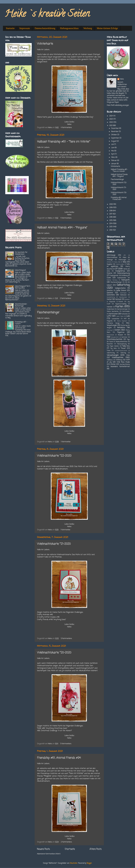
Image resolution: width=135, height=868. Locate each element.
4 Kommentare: (67, 128)
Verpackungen (113, 355)
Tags (128, 340)
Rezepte (120, 335)
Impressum (25, 28)
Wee (128, 355)
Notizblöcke (121, 328)
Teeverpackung (122, 344)
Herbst (109, 299)
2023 (111, 119)
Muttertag (124, 325)
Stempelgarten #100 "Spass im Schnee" (53, 205)
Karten (119, 307)
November (115, 132)
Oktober (114, 135)
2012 (111, 230)
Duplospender (114, 276)
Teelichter (110, 344)
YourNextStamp (125, 364)
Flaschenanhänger (48, 312)
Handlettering (111, 297)
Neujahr (109, 328)
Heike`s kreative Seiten (47, 15)
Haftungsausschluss (69, 28)
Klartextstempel (122, 309)
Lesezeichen (115, 319)
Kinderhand (110, 309)
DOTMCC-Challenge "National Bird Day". (78, 117)
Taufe (111, 342)
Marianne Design (113, 323)
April (113, 154)
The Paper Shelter (113, 346)
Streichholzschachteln (115, 339)
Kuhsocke (124, 314)
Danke (125, 269)
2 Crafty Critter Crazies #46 (48, 617)
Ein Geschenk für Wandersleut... (21, 253)
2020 (111, 204)
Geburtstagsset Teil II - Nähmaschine (23, 287)
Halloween (123, 295)
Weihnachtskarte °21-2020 (54, 544)
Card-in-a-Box (120, 264)
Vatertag (123, 353)
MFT (125, 319)
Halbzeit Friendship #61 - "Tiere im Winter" (64, 142)
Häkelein (127, 299)
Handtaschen (123, 297)
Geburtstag (123, 285)
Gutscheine (111, 295)
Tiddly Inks (126, 346)
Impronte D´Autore (116, 302)
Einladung (124, 276)
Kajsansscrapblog (121, 304)
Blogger (89, 863)
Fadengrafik (126, 280)
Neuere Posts (43, 849)
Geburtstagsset (20, 270)
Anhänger (110, 260)
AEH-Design (111, 255)
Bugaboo (110, 264)
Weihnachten (118, 358)
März (113, 157)
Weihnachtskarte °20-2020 (54, 653)
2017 (111, 214)
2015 (111, 220)
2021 (111, 126)
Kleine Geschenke (113, 311)
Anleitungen (122, 260)
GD (126, 282)
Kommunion (113, 314)
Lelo (128, 316)
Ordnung (109, 330)
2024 (111, 116)
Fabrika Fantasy (112, 280)
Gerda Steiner (121, 291)
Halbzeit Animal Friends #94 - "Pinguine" (62, 228)
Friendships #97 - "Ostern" (21, 323)
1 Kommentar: (66, 442)
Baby (124, 262)
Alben (124, 258)
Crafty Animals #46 (45, 207)
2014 (111, 224)
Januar (114, 164)
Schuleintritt (115, 337)
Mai (113, 151)
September (115, 138)
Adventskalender (112, 258)
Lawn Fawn (120, 316)
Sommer (124, 337)
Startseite (10, 28)
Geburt (109, 285)
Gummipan (123, 293)
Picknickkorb (110, 335)
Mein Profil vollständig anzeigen (118, 105)
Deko (108, 271)
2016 (111, 217)
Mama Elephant (122, 321)
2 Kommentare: (66, 298)
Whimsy (119, 360)
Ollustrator (74, 863)
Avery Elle (117, 262)
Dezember (115, 128)
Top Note (114, 348)
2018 (111, 211)
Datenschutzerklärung (45, 28)
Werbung (88, 28)
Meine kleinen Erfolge (107, 28)
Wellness (110, 360)
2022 (111, 122)
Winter (113, 364)
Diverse (110, 273)
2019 (111, 208)
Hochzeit (118, 299)
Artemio (109, 262)
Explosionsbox (122, 278)
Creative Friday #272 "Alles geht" (50, 288)
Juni (113, 148)
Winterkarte (45, 44)
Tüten (109, 351)
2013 (111, 227)
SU (128, 335)
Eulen (109, 278)
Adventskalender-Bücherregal (21, 305)
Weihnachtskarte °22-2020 (54, 456)
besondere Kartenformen (120, 367)
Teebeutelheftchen (122, 342)
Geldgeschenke (120, 288)
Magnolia (110, 321)
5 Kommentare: (67, 639)
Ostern (117, 330)
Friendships (53, 152)
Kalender (110, 307)
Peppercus (121, 332)
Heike (122, 79)
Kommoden (126, 311)
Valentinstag (111, 353)
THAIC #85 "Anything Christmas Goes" (52, 728)
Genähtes (110, 291)
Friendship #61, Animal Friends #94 (59, 758)
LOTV (109, 316)
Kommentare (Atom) (53, 854)
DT (116, 269)
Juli (113, 144)
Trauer (123, 348)
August (114, 141)
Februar (114, 161)
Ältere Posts (96, 849)
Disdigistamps (120, 271)
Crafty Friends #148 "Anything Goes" (52, 620)
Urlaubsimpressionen (121, 351)
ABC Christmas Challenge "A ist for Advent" (55, 731)
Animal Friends (43, 241)
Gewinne (110, 293)
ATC (125, 255)
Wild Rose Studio (123, 362)
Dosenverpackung (123, 273)
